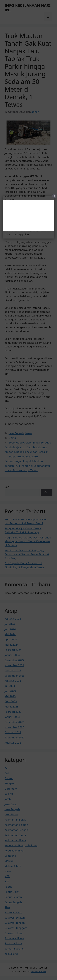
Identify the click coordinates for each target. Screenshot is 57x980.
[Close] (28, 490)
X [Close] (54, 196)
